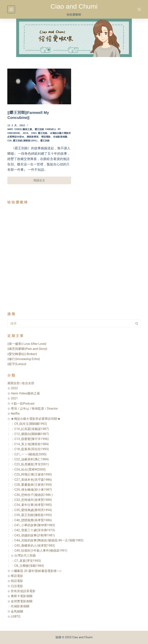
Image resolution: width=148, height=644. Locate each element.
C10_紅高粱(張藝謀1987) (32, 429)
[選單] (11, 9)
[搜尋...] (70, 323)
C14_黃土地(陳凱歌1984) (32, 444)
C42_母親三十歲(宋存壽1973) (35, 530)
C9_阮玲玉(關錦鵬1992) (31, 424)
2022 (14, 388)
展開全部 (13, 383)
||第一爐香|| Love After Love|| (27, 344)
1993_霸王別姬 (39, 133)
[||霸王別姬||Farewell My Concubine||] (39, 86)
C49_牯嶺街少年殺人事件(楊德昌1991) (41, 551)
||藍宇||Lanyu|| (17, 364)
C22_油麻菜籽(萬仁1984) (32, 459)
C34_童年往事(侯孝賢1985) (33, 505)
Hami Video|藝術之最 (20, 130)
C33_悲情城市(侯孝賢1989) (33, 500)
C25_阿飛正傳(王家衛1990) (33, 474)
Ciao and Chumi (74, 6)
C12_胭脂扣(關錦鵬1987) (32, 434)
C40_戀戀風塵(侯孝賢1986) (33, 520)
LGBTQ (16, 616)
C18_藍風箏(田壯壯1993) (32, 449)
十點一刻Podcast (23, 404)
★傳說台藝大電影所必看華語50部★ (36, 419)
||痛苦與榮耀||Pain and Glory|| (27, 349)
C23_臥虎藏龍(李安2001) (32, 464)
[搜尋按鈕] (137, 323)
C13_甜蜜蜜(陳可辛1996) (32, 439)
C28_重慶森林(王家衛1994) (33, 485)
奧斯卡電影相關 (22, 596)
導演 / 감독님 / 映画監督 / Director (34, 409)
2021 (14, 398)
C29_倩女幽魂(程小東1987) (33, 490)
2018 (26, 133)
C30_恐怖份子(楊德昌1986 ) (33, 495)
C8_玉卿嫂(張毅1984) (29, 566)
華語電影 (46, 137)
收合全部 (28, 383)
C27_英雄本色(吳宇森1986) (33, 480)
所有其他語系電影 (23, 591)
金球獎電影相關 (22, 601)
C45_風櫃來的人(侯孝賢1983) (35, 546)
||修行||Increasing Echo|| (24, 359)
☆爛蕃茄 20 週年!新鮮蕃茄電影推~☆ (36, 571)
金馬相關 (17, 611)
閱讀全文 (44, 181)
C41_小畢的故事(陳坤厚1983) (35, 525)
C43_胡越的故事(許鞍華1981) (35, 535)
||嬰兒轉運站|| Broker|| (22, 354)
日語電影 (17, 586)
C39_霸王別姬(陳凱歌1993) (22, 141)
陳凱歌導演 (33, 137)
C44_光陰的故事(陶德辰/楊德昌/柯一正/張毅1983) (49, 540)
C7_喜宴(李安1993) (28, 561)
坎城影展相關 (60, 137)
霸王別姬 (45, 141)
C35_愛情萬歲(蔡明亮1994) (33, 510)
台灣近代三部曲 (25, 556)
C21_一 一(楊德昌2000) (30, 454)
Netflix (15, 414)
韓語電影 (17, 581)
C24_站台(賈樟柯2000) (30, 469)
